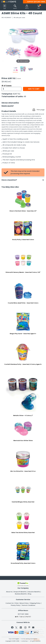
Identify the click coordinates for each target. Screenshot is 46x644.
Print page (41, 110)
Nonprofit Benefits (20, 592)
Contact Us (9, 603)
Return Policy (24, 603)
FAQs (17, 603)
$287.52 (17, 94)
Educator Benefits (34, 592)
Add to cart (34, 89)
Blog (30, 594)
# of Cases (7, 86)
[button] (27, 7)
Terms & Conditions (28, 605)
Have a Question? (10, 180)
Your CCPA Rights (14, 639)
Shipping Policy (35, 603)
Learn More (29, 639)
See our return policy (10, 103)
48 (25, 96)
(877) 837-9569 (39, 2)
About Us (9, 592)
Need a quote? (8, 106)
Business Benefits (21, 594)
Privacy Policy (16, 605)
